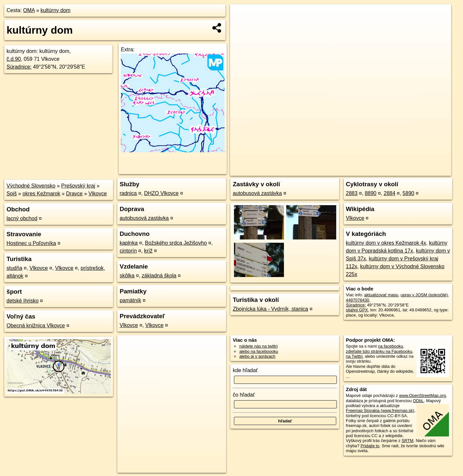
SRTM (407, 441)
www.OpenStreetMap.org (422, 395)
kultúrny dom (56, 10)
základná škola (159, 276)
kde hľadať (245, 370)
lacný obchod (22, 218)
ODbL (418, 401)
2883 (352, 193)
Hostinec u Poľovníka (31, 243)
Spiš (12, 194)
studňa (14, 268)
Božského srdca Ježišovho (176, 243)
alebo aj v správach (257, 356)
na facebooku (391, 346)
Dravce (74, 194)
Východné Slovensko (31, 186)
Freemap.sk (372, 171)
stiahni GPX (357, 310)
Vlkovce (98, 194)
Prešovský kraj (78, 186)
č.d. (14, 59)
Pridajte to (370, 446)
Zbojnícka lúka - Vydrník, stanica (270, 309)
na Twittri (354, 356)
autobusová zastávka (144, 218)
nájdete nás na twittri (258, 346)
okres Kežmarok (41, 194)
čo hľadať (244, 395)
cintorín (128, 251)
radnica (128, 193)
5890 (408, 193)
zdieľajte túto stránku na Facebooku (379, 351)
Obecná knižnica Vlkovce (36, 326)
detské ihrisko (23, 301)
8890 (371, 193)
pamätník (130, 300)
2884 (389, 193)
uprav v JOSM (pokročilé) (424, 295)
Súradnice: (19, 67)
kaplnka (129, 243)
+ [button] (241, 15)
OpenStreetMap (339, 171)
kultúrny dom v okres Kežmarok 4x (386, 243)
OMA (29, 10)
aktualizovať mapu (381, 295)
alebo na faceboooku (259, 351)
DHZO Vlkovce (161, 193)
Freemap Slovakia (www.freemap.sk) (380, 410)
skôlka (127, 276)
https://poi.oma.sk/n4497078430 (422, 171)
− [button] (241, 25)
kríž (148, 251)
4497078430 (358, 300)
